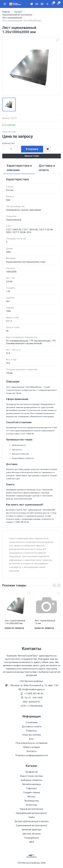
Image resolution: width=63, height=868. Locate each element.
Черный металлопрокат (31, 809)
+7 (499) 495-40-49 (34, 694)
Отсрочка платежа (31, 735)
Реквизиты (32, 731)
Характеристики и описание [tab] (19, 168)
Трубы (32, 817)
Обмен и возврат (32, 747)
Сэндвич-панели (31, 792)
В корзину (32, 149)
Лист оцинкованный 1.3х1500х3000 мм (15, 622)
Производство (31, 801)
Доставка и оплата (31, 727)
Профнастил (31, 772)
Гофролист (31, 788)
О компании (32, 722)
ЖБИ (32, 842)
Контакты (31, 751)
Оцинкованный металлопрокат (32, 825)
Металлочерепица (32, 784)
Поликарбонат (32, 838)
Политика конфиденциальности (31, 755)
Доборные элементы (31, 780)
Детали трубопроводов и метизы (32, 821)
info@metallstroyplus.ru (33, 689)
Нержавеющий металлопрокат (31, 813)
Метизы (31, 797)
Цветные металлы (31, 834)
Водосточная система (31, 776)
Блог (31, 739)
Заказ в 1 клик (32, 156)
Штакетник (31, 805)
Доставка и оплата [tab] (47, 168)
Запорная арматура (31, 830)
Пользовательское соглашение (31, 743)
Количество (8, 143)
